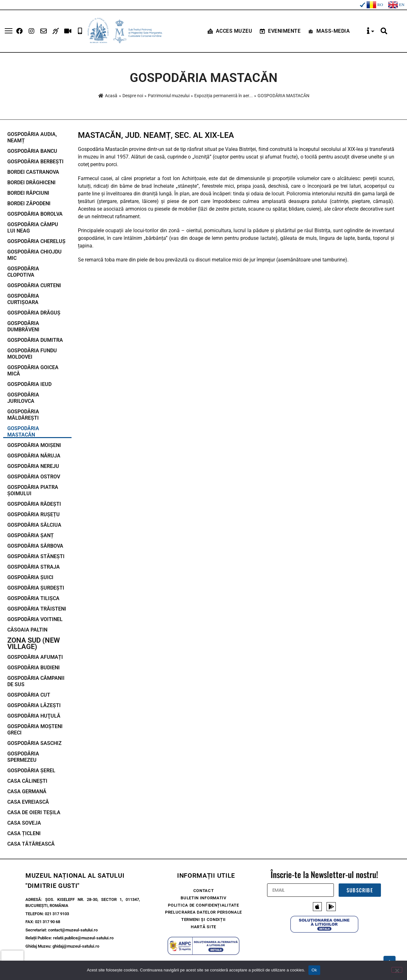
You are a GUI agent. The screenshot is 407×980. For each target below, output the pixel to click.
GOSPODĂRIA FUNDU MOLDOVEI (32, 354)
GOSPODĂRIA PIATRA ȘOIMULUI (33, 490)
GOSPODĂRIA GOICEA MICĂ (33, 371)
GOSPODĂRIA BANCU (32, 151)
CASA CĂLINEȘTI (27, 781)
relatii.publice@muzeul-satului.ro (83, 938)
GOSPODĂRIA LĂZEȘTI (34, 705)
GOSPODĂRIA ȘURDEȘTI (36, 588)
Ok (314, 970)
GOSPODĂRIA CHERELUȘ (36, 241)
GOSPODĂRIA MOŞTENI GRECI (35, 730)
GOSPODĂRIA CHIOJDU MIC (34, 255)
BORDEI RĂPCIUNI (28, 193)
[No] (397, 970)
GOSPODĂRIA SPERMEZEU (23, 757)
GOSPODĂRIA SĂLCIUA (34, 525)
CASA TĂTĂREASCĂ (31, 844)
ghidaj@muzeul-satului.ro (76, 946)
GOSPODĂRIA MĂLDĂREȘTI (23, 415)
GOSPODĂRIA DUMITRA (35, 340)
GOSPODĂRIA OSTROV (34, 477)
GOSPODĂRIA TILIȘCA (33, 598)
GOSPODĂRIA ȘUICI (30, 577)
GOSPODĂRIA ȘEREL (31, 770)
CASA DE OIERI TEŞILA (34, 812)
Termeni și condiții (203, 920)
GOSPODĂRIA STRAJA (34, 567)
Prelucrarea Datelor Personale (203, 912)
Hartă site (203, 927)
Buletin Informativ (203, 898)
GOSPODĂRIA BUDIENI (34, 668)
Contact (204, 891)
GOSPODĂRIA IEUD (29, 384)
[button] (384, 31)
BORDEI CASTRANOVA (33, 172)
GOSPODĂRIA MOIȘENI (34, 445)
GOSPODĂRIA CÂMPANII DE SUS (36, 681)
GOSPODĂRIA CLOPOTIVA (23, 272)
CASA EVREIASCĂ (28, 802)
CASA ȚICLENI (24, 833)
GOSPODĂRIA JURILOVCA (23, 398)
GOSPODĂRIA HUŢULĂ (34, 716)
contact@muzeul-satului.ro (73, 930)
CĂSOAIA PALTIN (27, 630)
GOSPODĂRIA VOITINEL (35, 619)
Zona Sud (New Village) (34, 644)
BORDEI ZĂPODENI (29, 203)
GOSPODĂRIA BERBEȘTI (35, 162)
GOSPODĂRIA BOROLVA (35, 214)
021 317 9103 (57, 914)
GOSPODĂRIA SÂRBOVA (35, 546)
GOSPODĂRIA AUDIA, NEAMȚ (32, 137)
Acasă (108, 96)
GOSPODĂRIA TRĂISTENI (37, 609)
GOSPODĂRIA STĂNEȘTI (36, 556)
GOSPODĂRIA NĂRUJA (34, 456)
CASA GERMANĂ (27, 791)
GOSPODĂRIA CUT (29, 695)
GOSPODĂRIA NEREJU (33, 466)
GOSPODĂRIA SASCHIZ (34, 743)
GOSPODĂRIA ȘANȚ (31, 535)
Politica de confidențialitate (203, 905)
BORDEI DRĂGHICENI (31, 182)
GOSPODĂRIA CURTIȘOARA (23, 299)
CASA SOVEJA (24, 823)
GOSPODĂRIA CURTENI (34, 285)
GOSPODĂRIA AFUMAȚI (35, 657)
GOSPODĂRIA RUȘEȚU (34, 514)
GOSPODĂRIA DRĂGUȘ (34, 313)
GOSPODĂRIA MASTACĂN (23, 432)
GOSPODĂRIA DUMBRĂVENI (23, 326)
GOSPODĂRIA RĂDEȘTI (34, 504)
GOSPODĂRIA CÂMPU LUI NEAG (33, 228)
